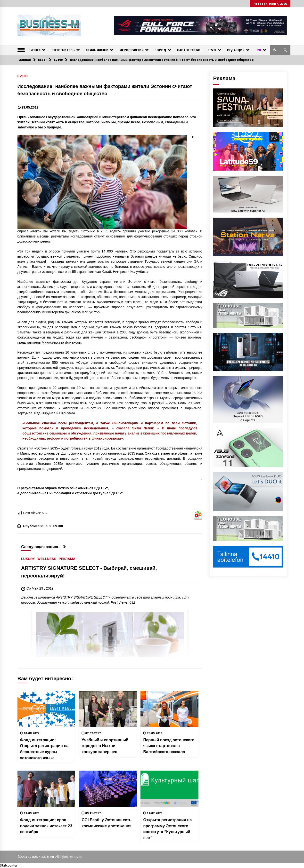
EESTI (212, 50)
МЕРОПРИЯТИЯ (131, 50)
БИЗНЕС (34, 50)
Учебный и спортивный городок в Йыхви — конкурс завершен (105, 746)
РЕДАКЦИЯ (236, 50)
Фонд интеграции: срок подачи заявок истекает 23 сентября (46, 826)
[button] (275, 50)
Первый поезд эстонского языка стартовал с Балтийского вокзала (169, 746)
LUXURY (28, 559)
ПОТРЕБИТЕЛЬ (63, 50)
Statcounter (9, 865)
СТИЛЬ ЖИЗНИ (97, 50)
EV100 (23, 76)
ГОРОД (160, 50)
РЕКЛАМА (67, 559)
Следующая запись (44, 547)
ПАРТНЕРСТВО (189, 50)
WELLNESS (47, 559)
